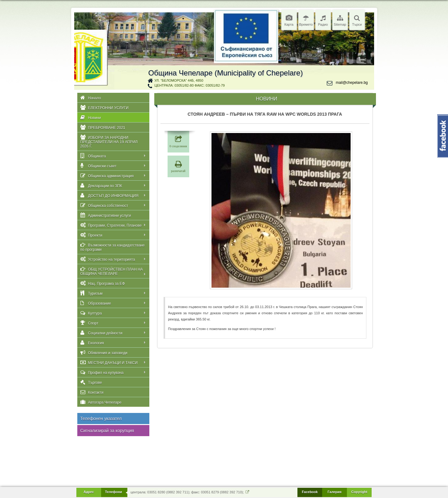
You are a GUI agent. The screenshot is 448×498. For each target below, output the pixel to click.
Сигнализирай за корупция (107, 431)
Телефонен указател (101, 419)
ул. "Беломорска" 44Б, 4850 (179, 80)
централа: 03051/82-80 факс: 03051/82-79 (190, 85)
